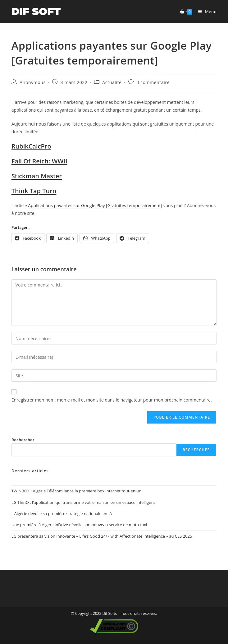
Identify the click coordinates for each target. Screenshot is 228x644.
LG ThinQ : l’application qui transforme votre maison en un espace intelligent (83, 502)
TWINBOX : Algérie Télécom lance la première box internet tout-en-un (77, 491)
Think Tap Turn (34, 191)
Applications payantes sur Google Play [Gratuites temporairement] (95, 205)
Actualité (112, 82)
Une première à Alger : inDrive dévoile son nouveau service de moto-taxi (79, 525)
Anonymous (33, 82)
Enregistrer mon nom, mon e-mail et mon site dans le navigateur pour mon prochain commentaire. (112, 400)
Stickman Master (37, 176)
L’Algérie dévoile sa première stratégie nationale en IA (62, 513)
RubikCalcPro (31, 146)
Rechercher (23, 440)
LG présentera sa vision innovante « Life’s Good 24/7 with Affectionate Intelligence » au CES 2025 (102, 536)
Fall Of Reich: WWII (39, 161)
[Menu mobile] (205, 11)
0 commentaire (153, 82)
